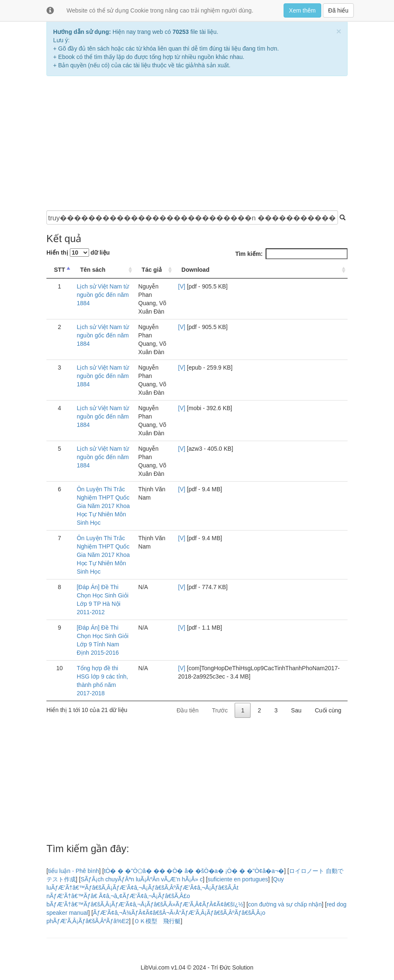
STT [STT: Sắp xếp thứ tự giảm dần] (59, 270)
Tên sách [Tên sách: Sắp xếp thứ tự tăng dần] (93, 270)
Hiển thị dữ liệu (78, 253)
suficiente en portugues (238, 879)
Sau (296, 710)
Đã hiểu (338, 10)
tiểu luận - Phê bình (74, 871)
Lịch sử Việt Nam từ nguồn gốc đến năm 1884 (103, 295)
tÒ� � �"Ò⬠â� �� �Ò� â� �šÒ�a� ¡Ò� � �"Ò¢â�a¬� (194, 871)
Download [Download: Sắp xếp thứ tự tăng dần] (196, 270)
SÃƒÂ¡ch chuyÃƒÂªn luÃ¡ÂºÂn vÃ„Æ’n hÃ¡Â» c (142, 879)
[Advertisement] (197, 143)
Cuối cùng (328, 710)
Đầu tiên (187, 710)
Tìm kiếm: (291, 254)
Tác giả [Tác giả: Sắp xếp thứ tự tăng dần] (152, 270)
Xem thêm (302, 10)
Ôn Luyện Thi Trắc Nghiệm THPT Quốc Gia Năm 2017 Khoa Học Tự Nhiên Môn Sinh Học (103, 506)
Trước (220, 710)
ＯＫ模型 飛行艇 (157, 921)
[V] (182, 286)
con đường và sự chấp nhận (285, 904)
